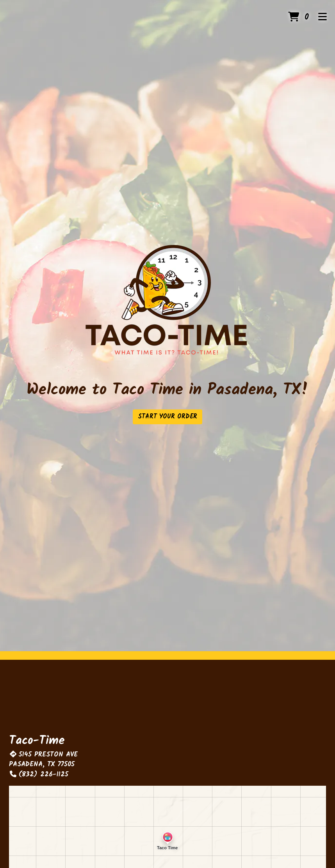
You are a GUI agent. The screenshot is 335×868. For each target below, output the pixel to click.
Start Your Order (167, 417)
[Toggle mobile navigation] (323, 18)
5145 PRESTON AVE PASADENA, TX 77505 (43, 760)
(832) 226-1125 (39, 775)
